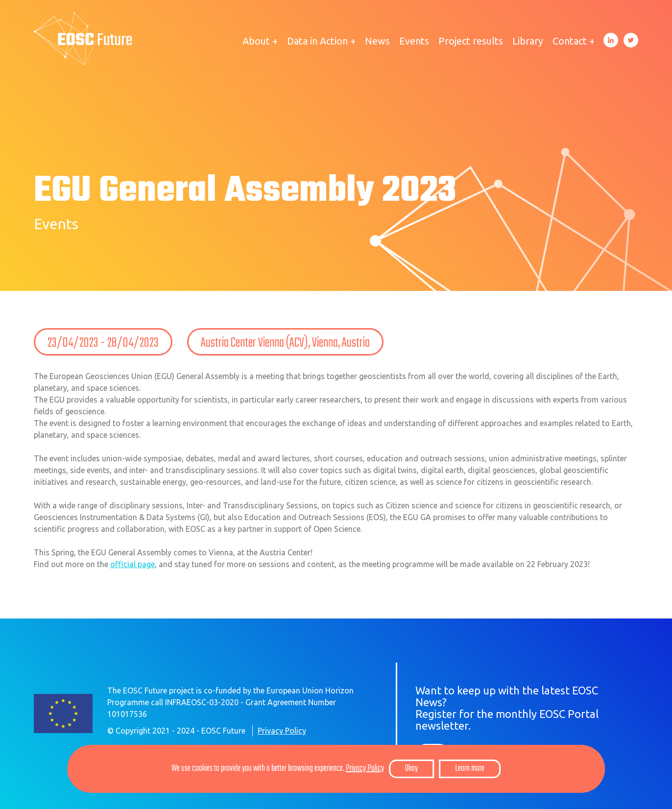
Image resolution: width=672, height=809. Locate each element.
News (377, 41)
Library (528, 41)
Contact (570, 41)
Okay (411, 769)
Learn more (470, 769)
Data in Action (317, 41)
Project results (471, 41)
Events (414, 41)
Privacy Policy (282, 731)
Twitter (631, 40)
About (256, 41)
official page (132, 564)
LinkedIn (611, 40)
